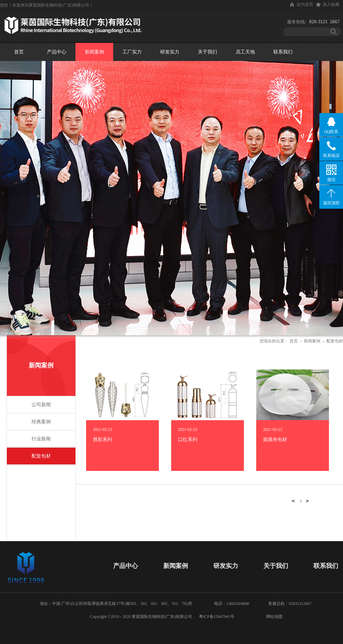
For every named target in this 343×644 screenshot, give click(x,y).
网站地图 (273, 617)
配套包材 (335, 341)
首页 (19, 52)
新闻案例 (312, 341)
